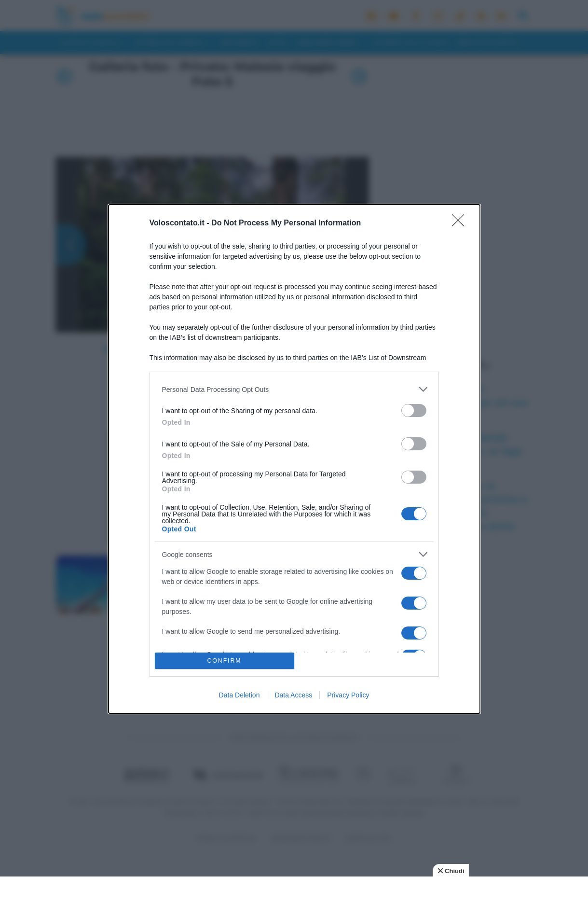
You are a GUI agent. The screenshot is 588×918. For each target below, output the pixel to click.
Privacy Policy (348, 695)
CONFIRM (225, 661)
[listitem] (294, 389)
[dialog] (294, 459)
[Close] (461, 223)
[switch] (414, 410)
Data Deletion (239, 695)
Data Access (293, 695)
